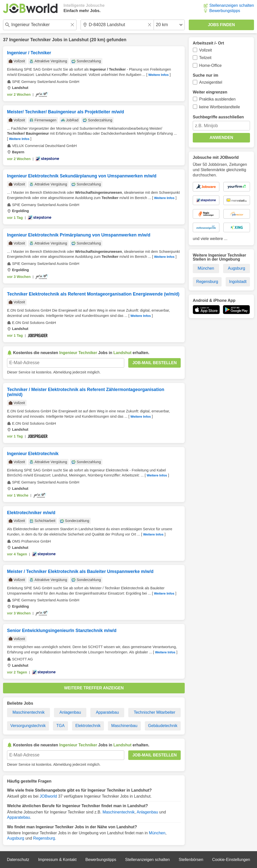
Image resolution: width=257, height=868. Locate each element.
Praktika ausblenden (217, 99)
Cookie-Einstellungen (231, 860)
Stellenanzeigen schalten (232, 5)
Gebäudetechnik (163, 726)
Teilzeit (205, 58)
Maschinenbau (124, 726)
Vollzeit (206, 50)
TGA (61, 726)
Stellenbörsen (191, 860)
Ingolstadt (238, 282)
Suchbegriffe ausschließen (218, 117)
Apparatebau (107, 712)
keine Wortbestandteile (220, 107)
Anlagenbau (70, 712)
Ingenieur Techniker (30, 40)
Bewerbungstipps (225, 11)
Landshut (79, 40)
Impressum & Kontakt (57, 860)
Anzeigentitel (211, 82)
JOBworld (48, 796)
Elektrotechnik (88, 726)
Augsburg (16, 838)
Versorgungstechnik (28, 726)
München (157, 833)
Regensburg (44, 838)
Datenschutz (18, 860)
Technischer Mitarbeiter (154, 712)
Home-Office (211, 65)
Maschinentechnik (29, 712)
